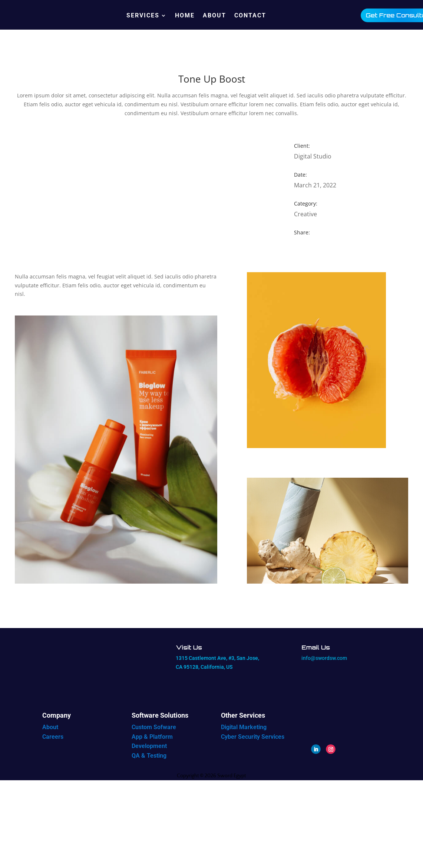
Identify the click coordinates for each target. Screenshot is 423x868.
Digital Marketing (244, 727)
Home (185, 15)
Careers (53, 737)
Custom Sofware (154, 727)
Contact (250, 15)
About (214, 15)
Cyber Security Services (253, 737)
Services (143, 15)
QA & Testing (149, 756)
